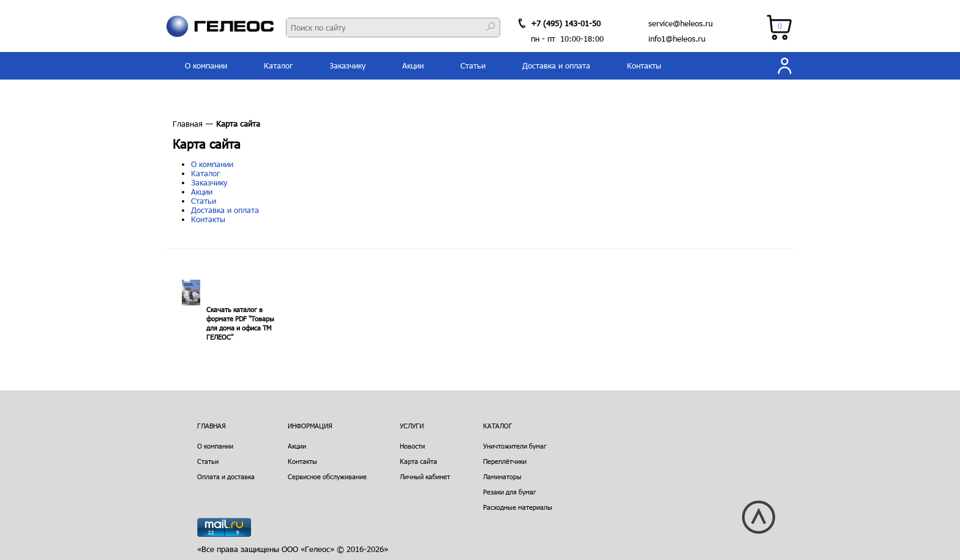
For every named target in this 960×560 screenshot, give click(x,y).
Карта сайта (418, 461)
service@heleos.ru (681, 23)
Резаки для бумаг (510, 492)
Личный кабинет (425, 476)
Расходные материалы (518, 507)
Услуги (412, 426)
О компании (206, 65)
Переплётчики (505, 461)
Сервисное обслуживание (327, 476)
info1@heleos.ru (677, 39)
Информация (310, 426)
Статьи (473, 65)
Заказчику (347, 65)
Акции (413, 65)
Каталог (278, 65)
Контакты (644, 65)
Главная (188, 124)
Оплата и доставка (226, 476)
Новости (412, 446)
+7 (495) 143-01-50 (566, 23)
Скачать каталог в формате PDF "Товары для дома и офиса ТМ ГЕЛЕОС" (240, 323)
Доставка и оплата (556, 65)
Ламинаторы (502, 476)
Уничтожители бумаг (515, 446)
